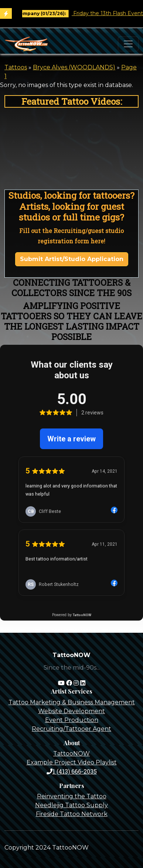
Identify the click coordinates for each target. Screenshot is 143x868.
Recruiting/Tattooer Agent (71, 729)
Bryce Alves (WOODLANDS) (74, 67)
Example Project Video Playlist (72, 762)
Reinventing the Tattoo (72, 796)
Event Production (72, 720)
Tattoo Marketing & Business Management (72, 702)
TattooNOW (71, 754)
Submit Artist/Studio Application (72, 259)
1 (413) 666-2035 (72, 771)
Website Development (71, 711)
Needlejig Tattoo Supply (71, 805)
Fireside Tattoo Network (72, 814)
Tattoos (16, 67)
